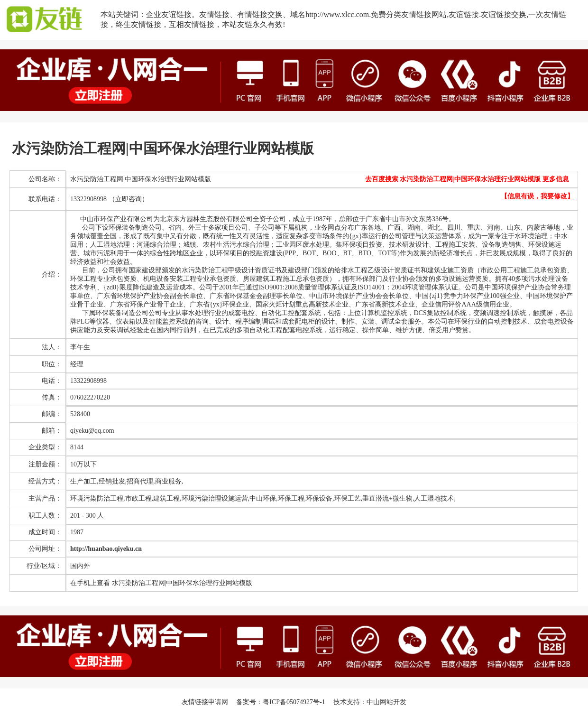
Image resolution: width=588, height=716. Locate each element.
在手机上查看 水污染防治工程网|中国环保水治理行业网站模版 (161, 583)
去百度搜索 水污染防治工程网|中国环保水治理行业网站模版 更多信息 (467, 179)
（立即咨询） (129, 199)
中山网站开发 (386, 702)
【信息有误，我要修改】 (537, 196)
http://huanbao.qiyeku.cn (106, 549)
